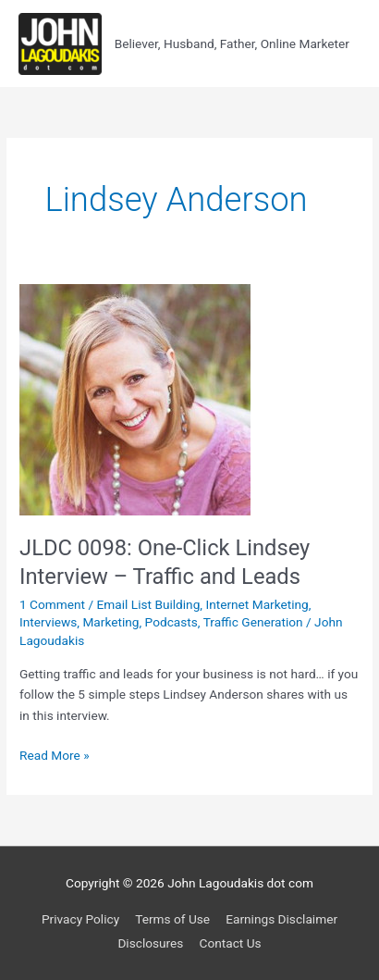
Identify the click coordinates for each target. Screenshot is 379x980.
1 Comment (52, 604)
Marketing (110, 622)
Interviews (48, 622)
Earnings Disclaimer (281, 919)
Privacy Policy (80, 919)
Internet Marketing (257, 604)
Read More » (55, 756)
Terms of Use (172, 919)
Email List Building (149, 604)
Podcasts (171, 622)
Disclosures (150, 943)
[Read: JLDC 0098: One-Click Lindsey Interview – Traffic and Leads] (135, 398)
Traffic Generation (253, 622)
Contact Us (231, 943)
